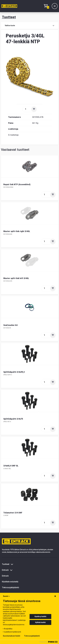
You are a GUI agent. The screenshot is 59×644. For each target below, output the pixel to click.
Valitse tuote (30, 25)
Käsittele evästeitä (10, 582)
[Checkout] (47, 6)
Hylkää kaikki (40, 622)
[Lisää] (34, 109)
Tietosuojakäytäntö (10, 587)
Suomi (7, 596)
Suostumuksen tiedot (12, 636)
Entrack (5, 576)
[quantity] (27, 109)
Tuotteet (9, 17)
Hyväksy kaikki (40, 616)
